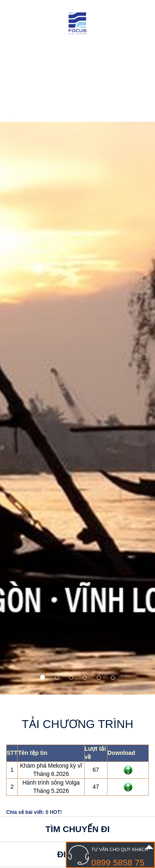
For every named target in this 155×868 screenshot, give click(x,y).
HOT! (56, 812)
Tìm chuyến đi (78, 829)
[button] (23, 347)
